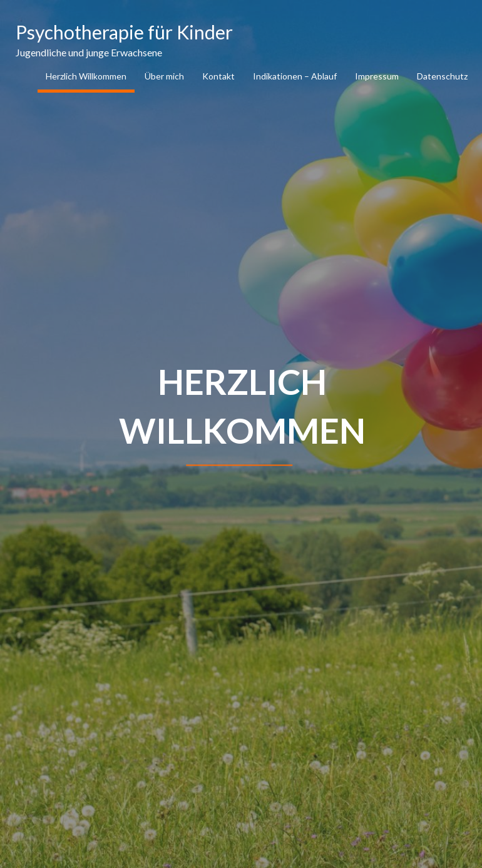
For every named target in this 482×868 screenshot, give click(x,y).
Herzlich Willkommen (86, 76)
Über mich (164, 76)
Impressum (377, 76)
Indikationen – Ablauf (295, 76)
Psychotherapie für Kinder (124, 32)
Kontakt (218, 76)
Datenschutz (442, 76)
